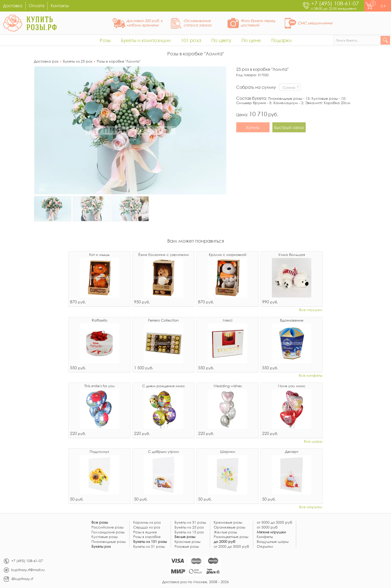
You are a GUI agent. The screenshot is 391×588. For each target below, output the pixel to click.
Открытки (265, 547)
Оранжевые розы (229, 527)
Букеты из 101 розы (150, 542)
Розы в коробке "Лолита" (119, 61)
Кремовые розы (228, 522)
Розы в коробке (147, 537)
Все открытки (311, 507)
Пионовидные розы (109, 542)
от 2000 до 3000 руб (231, 547)
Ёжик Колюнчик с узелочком (164, 255)
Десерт (292, 452)
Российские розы (107, 527)
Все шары (313, 441)
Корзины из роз (147, 522)
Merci (228, 321)
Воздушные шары (273, 542)
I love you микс (292, 386)
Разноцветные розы (231, 537)
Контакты (60, 6)
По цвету (221, 40)
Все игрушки (311, 310)
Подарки (281, 40)
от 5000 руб (267, 527)
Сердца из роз (147, 527)
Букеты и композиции (146, 40)
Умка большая (292, 255)
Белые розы (185, 537)
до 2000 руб (224, 542)
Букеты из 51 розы (149, 547)
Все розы (100, 522)
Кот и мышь (99, 255)
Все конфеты (311, 376)
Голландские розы (108, 532)
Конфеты (265, 537)
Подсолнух (99, 452)
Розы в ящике (145, 532)
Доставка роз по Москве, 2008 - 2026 (195, 582)
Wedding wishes (228, 386)
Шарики (228, 452)
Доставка (13, 6)
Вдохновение (292, 321)
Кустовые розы (105, 537)
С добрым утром (163, 452)
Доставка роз (46, 61)
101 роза (191, 40)
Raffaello (100, 321)
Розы (105, 40)
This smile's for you (100, 386)
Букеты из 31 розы (190, 522)
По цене (251, 40)
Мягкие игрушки (271, 532)
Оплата (37, 6)
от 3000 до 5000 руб (274, 522)
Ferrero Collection (163, 321)
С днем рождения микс (164, 386)
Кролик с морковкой (228, 255)
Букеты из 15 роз (189, 532)
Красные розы (187, 542)
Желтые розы (225, 532)
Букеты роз (101, 547)
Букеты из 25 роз (78, 61)
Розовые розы (187, 547)
